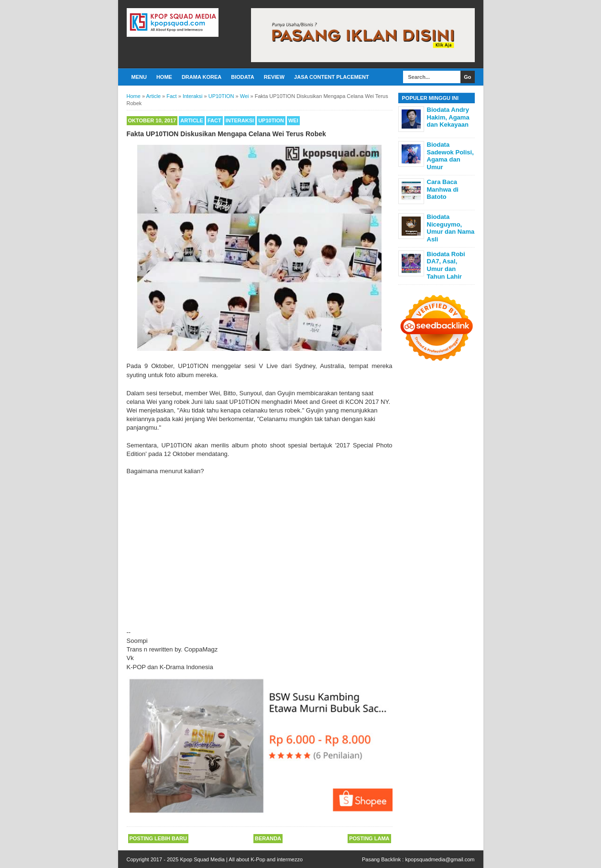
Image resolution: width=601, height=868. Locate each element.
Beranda (268, 838)
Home (164, 77)
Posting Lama (369, 838)
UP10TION (271, 120)
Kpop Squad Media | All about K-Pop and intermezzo (241, 859)
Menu (139, 77)
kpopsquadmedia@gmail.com (440, 859)
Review (274, 77)
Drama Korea (202, 77)
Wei (293, 120)
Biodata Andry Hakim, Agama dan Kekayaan (448, 117)
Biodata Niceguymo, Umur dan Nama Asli (451, 228)
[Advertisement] (260, 548)
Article (192, 120)
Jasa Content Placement (332, 77)
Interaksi (240, 120)
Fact (214, 120)
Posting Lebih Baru (158, 838)
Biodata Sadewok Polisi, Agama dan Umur (450, 156)
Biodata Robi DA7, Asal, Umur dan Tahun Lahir (446, 265)
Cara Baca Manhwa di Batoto (443, 189)
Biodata (242, 77)
